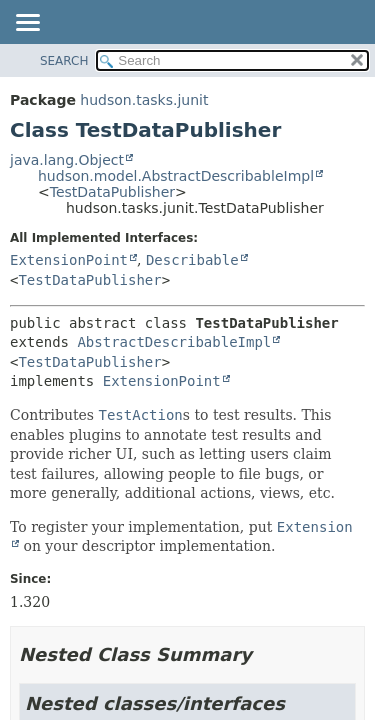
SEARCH (64, 61)
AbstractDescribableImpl (174, 342)
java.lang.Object (67, 160)
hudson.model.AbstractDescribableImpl (176, 176)
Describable (192, 260)
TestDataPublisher (112, 192)
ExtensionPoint (69, 260)
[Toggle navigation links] (27, 24)
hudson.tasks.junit (144, 100)
